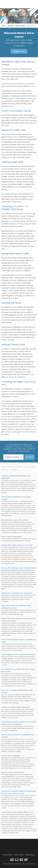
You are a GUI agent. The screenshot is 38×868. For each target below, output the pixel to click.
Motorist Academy (19, 846)
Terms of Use (8, 855)
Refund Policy (30, 855)
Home (4, 26)
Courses (11, 26)
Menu (35, 4)
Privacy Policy (19, 855)
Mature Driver (20, 26)
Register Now (19, 51)
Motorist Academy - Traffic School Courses (10, 4)
